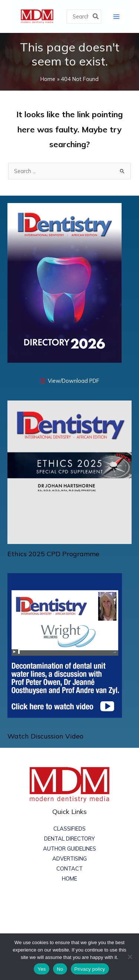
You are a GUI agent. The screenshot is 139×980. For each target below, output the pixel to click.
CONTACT (69, 869)
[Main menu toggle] (116, 16)
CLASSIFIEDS (69, 829)
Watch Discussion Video (45, 736)
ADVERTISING (69, 859)
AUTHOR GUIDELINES (69, 849)
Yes (42, 969)
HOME (69, 878)
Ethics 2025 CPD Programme (53, 554)
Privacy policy (90, 969)
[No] (130, 957)
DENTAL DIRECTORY (69, 839)
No (60, 969)
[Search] (96, 16)
